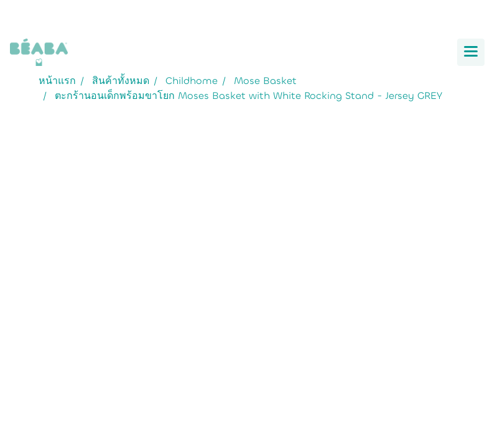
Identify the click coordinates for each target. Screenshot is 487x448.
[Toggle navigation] (471, 52)
